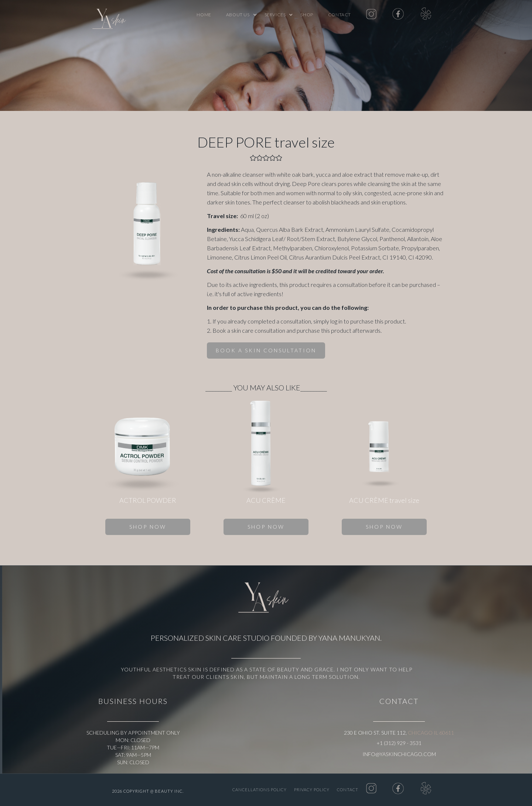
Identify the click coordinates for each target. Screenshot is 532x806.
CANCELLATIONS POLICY (260, 790)
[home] (111, 20)
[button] (238, 15)
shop (307, 15)
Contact (340, 15)
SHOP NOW (148, 527)
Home (204, 15)
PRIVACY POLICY (312, 790)
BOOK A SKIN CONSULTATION (266, 350)
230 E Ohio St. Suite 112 (375, 733)
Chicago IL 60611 (431, 733)
